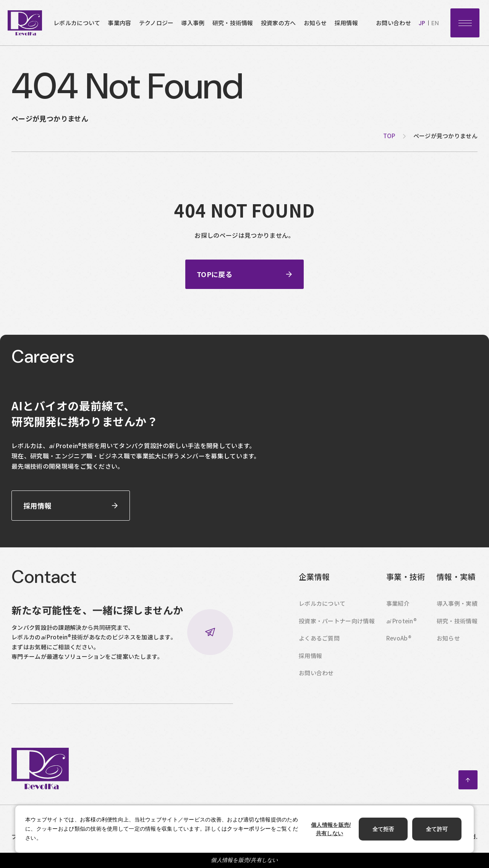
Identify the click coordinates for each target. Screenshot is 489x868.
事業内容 (119, 23)
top (389, 136)
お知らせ (315, 23)
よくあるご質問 (319, 647)
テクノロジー (156, 23)
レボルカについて (77, 23)
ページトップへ (468, 789)
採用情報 (346, 23)
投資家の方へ (279, 23)
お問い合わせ (393, 23)
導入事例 (193, 23)
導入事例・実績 (457, 612)
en (435, 23)
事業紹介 (398, 612)
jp (422, 23)
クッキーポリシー (249, 829)
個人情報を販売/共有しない (244, 860)
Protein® (402, 629)
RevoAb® (399, 647)
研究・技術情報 (233, 23)
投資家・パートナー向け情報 (337, 629)
